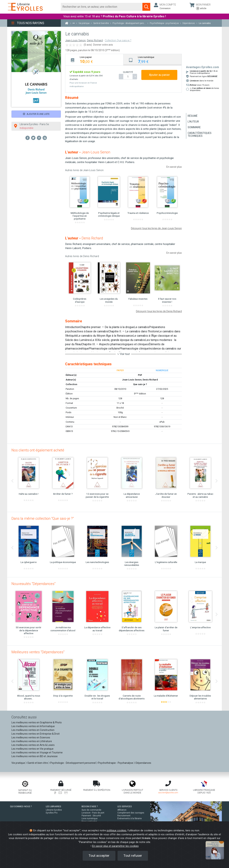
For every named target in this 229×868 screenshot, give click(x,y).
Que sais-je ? (140, 384)
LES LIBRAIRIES (53, 806)
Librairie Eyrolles (54, 810)
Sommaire (194, 127)
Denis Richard (95, 40)
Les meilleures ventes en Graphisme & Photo (37, 722)
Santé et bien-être (38, 763)
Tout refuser (133, 856)
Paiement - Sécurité (91, 816)
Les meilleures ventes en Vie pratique (32, 749)
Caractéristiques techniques (200, 134)
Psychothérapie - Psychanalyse (116, 763)
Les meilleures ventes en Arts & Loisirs (33, 745)
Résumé (193, 116)
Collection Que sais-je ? (118, 40)
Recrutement (124, 816)
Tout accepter (99, 856)
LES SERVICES (125, 806)
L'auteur (193, 122)
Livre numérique (90, 818)
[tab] (94, 60)
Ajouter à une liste (36, 114)
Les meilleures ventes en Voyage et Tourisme (37, 753)
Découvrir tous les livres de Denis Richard (159, 311)
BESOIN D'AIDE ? (90, 806)
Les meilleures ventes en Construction (33, 730)
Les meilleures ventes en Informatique (33, 726)
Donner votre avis (103, 45)
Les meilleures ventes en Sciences (31, 737)
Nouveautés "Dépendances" (33, 584)
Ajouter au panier (159, 75)
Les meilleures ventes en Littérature (32, 741)
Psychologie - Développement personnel (73, 763)
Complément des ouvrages (131, 813)
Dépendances (143, 763)
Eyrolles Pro (52, 813)
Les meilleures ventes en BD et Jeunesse (35, 756)
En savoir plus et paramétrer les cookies (115, 846)
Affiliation (122, 810)
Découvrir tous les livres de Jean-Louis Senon (156, 228)
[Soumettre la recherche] (146, 7)
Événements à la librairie (130, 818)
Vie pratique (18, 763)
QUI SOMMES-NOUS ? (21, 806)
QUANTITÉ (128, 72)
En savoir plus (174, 167)
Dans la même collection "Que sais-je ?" (43, 518)
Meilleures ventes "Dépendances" (38, 652)
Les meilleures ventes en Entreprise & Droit (36, 734)
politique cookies (116, 831)
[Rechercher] (102, 7)
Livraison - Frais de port (93, 813)
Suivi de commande (91, 810)
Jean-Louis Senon (75, 40)
